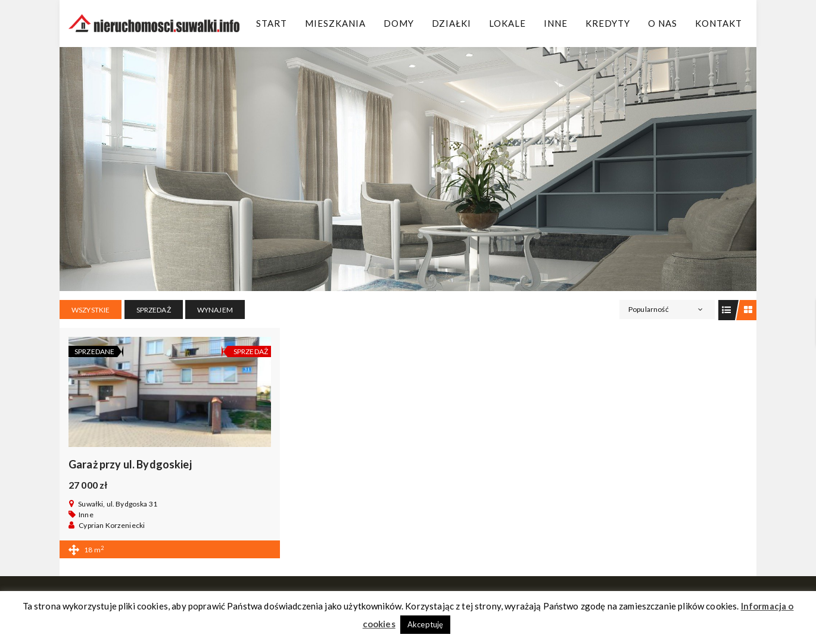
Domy (399, 23)
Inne (556, 23)
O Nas (663, 23)
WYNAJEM (215, 310)
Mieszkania (335, 23)
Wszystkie (91, 310)
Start (272, 23)
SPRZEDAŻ (154, 310)
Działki (451, 23)
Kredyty (608, 23)
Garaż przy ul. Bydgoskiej (130, 464)
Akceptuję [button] (425, 624)
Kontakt (719, 23)
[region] (408, 169)
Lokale (507, 23)
